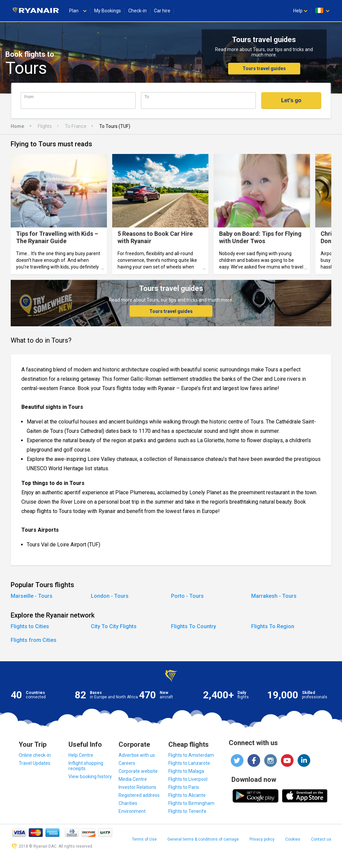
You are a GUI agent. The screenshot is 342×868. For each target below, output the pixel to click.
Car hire (162, 11)
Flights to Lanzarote (189, 763)
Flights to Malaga (186, 771)
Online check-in (35, 755)
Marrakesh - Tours (274, 596)
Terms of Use (144, 839)
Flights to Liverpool (188, 779)
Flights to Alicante (187, 795)
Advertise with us (137, 755)
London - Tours (110, 596)
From (29, 97)
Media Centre (133, 779)
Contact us (321, 839)
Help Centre (81, 755)
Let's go (291, 100)
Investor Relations (137, 787)
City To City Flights (114, 626)
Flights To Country (194, 626)
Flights (45, 126)
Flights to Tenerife (187, 811)
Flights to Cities (30, 626)
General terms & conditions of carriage (203, 839)
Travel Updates (35, 763)
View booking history (90, 776)
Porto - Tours (187, 596)
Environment (132, 811)
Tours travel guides (264, 68)
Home (17, 126)
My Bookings (108, 11)
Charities (128, 803)
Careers (127, 763)
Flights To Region (273, 626)
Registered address (139, 795)
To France (75, 126)
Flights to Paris (184, 787)
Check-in (137, 11)
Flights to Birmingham (191, 803)
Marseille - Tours (32, 596)
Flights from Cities (34, 640)
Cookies (293, 839)
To (147, 97)
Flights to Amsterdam (191, 755)
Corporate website (138, 771)
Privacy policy (262, 839)
